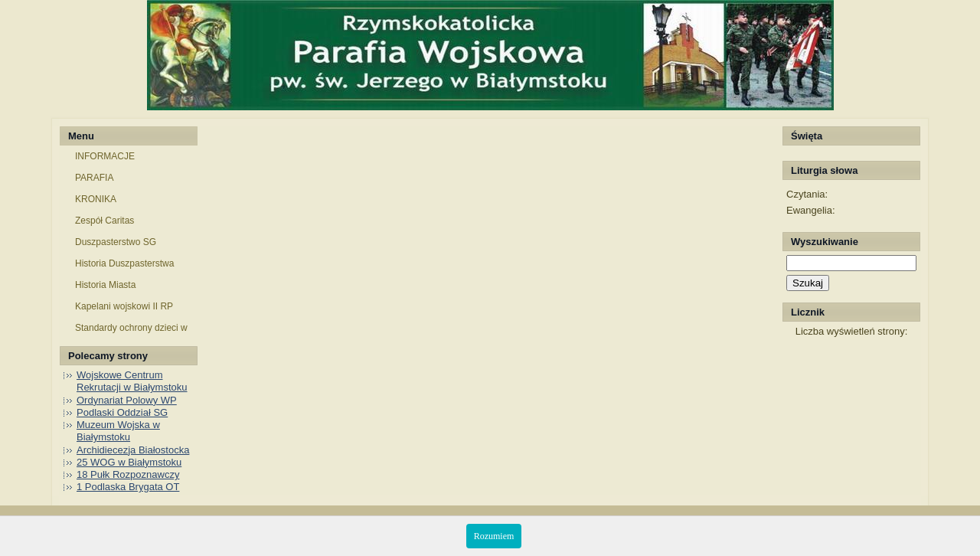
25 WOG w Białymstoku (129, 462)
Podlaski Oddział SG (122, 412)
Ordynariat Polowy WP (127, 400)
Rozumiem (494, 536)
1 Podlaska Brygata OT (128, 487)
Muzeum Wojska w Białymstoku (118, 431)
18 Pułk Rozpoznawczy (128, 474)
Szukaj (808, 283)
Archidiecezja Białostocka (133, 450)
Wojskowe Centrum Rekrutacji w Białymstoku (132, 381)
